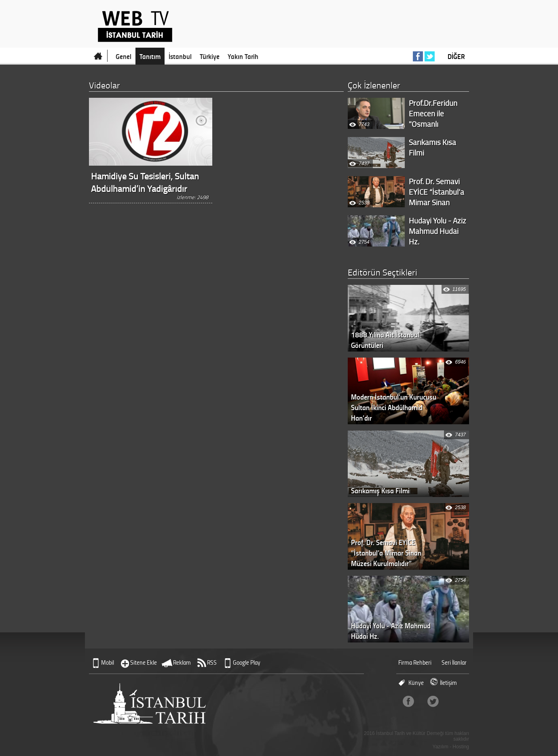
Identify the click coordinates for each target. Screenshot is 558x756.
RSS (212, 662)
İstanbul (180, 56)
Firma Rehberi (415, 662)
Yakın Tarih (243, 56)
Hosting (461, 747)
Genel (124, 56)
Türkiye (210, 56)
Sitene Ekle (144, 662)
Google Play (247, 662)
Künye (416, 683)
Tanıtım (150, 56)
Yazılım (441, 747)
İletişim (448, 683)
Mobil (108, 662)
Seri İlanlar (454, 662)
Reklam (182, 662)
